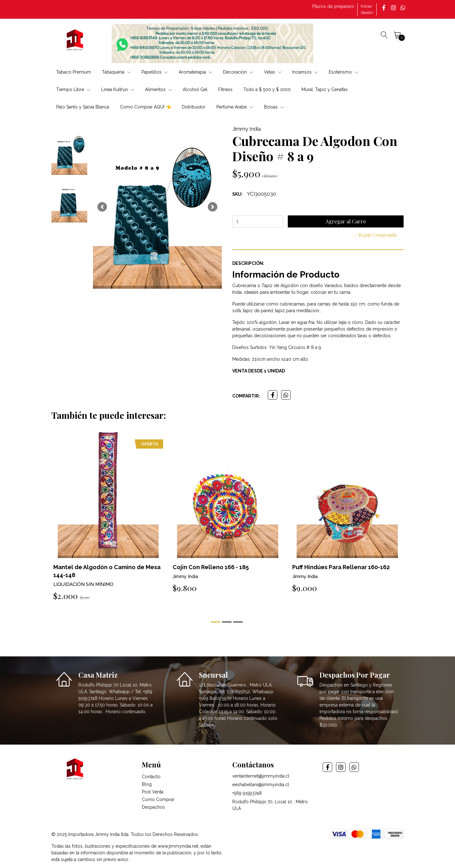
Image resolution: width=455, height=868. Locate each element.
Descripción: (248, 263)
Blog (147, 784)
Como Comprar (158, 799)
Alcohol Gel (195, 89)
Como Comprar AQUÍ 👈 (145, 107)
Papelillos (155, 72)
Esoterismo (343, 72)
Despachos (153, 807)
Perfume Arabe (235, 107)
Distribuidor (194, 107)
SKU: (237, 194)
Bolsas (274, 107)
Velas (273, 72)
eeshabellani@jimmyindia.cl (261, 785)
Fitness (225, 89)
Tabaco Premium (74, 72)
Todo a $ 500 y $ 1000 (267, 89)
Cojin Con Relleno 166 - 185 (211, 567)
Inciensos (305, 72)
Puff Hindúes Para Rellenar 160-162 (341, 567)
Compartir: (246, 396)
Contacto (151, 777)
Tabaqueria (116, 72)
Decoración (238, 72)
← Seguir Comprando (375, 235)
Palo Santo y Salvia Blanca (83, 107)
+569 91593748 (247, 793)
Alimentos (158, 89)
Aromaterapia (195, 72)
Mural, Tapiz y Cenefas (325, 89)
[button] (102, 207)
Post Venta (153, 792)
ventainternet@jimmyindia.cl (261, 776)
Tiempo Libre (73, 89)
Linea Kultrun (118, 89)
